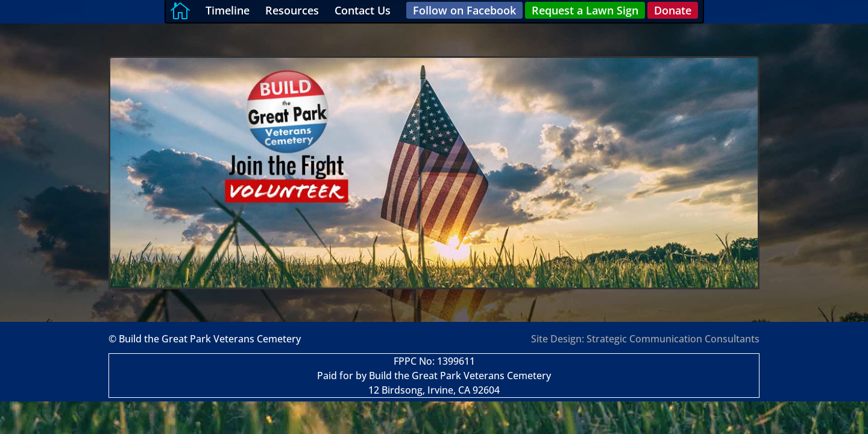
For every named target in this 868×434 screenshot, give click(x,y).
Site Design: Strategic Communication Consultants (645, 339)
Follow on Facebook (464, 10)
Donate (673, 10)
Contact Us (363, 10)
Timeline (228, 10)
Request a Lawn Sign (585, 10)
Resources (292, 10)
